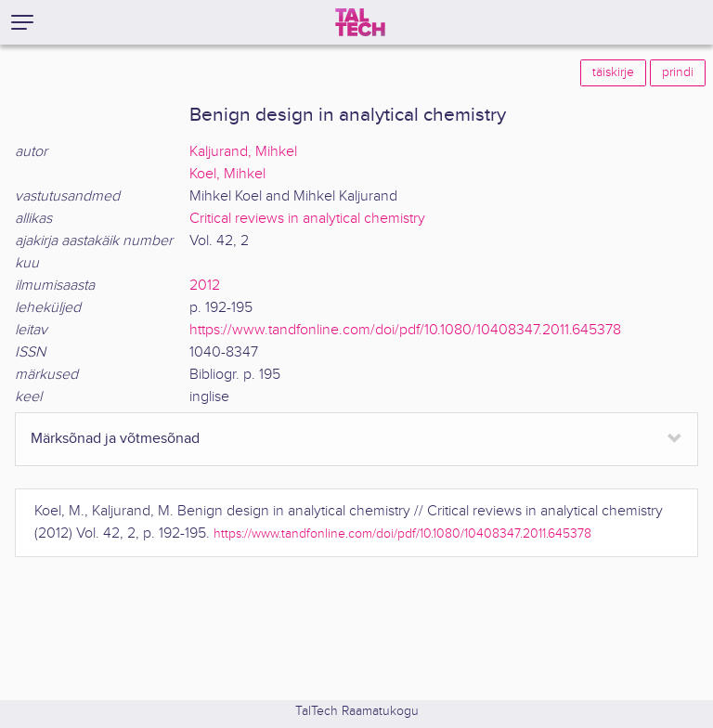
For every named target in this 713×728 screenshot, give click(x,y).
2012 (205, 286)
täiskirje (613, 72)
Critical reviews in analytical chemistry (307, 219)
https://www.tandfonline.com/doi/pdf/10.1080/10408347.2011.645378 (405, 330)
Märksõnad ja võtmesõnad (115, 439)
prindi (678, 72)
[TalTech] (360, 22)
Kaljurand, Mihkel (243, 152)
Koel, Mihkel (227, 174)
